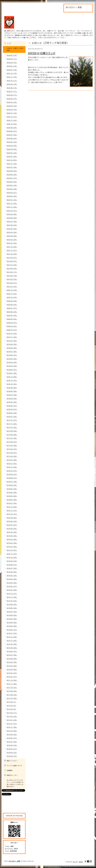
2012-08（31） (12, 651)
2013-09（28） (12, 604)
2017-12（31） (12, 420)
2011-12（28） (12, 680)
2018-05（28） (12, 402)
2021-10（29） (12, 254)
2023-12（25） (12, 160)
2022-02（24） (12, 239)
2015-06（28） (12, 528)
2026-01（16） (12, 70)
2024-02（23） (12, 153)
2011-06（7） (11, 702)
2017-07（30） (12, 438)
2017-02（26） (12, 456)
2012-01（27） (12, 677)
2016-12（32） (12, 463)
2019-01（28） (12, 373)
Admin (81, 862)
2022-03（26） (12, 236)
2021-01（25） (12, 286)
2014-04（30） (12, 579)
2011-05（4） (11, 705)
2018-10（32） (12, 384)
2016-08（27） (12, 478)
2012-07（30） (12, 655)
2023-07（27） (12, 178)
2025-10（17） (12, 81)
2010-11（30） (12, 727)
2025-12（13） (12, 73)
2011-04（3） (11, 709)
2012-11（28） (12, 640)
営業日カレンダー (12, 775)
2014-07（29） (12, 568)
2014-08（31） (12, 565)
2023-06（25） (12, 182)
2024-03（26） (12, 149)
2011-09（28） (12, 691)
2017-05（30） (12, 445)
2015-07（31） (12, 525)
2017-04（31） (12, 449)
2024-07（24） (12, 135)
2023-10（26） (12, 167)
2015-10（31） (12, 514)
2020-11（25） (12, 294)
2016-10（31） (12, 471)
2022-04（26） (12, 232)
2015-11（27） (12, 510)
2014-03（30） (12, 583)
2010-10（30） (12, 731)
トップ (9, 43)
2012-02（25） (12, 673)
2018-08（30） (12, 391)
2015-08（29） (12, 521)
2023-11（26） (12, 164)
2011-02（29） (12, 716)
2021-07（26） (12, 265)
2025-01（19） (12, 113)
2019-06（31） (12, 355)
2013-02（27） (12, 630)
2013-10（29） (12, 601)
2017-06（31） (12, 442)
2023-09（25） (12, 171)
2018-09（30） (12, 388)
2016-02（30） (12, 500)
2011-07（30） (12, 698)
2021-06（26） (12, 268)
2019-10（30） (12, 341)
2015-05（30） (12, 532)
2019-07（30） (12, 351)
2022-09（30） (12, 214)
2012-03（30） (12, 669)
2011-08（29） (12, 695)
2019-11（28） (12, 337)
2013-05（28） (12, 619)
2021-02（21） (12, 283)
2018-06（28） (12, 398)
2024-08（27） (12, 131)
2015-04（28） (12, 536)
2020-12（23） (12, 290)
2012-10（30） (12, 644)
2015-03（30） (12, 539)
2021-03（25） (12, 279)
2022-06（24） (12, 225)
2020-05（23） (12, 315)
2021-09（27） (12, 258)
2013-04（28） (12, 622)
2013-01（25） (12, 633)
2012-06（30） (12, 659)
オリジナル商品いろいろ (14, 766)
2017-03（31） (12, 453)
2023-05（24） (12, 185)
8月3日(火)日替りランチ (42, 53)
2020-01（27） (12, 330)
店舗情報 (9, 770)
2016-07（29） (12, 482)
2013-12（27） (12, 594)
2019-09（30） (12, 344)
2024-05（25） (12, 142)
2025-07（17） (12, 91)
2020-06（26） (12, 312)
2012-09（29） (12, 648)
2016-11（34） (12, 467)
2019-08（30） (12, 348)
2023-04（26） (12, 189)
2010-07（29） (12, 742)
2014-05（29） (12, 575)
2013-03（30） (12, 626)
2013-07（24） (12, 612)
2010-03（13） (12, 756)
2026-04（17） (12, 59)
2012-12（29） (12, 637)
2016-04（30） (12, 492)
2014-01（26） (12, 590)
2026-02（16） (12, 66)
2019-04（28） (12, 362)
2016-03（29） (12, 496)
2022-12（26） (12, 203)
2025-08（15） (12, 88)
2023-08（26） (12, 174)
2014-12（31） (12, 550)
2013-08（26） (12, 608)
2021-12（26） (12, 247)
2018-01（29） (12, 416)
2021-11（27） (12, 250)
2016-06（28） (12, 485)
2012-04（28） (12, 666)
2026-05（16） (12, 55)
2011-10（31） (12, 687)
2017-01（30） (12, 460)
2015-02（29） (12, 543)
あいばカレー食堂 (15, 861)
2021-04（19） (12, 276)
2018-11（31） (12, 380)
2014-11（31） (12, 554)
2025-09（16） (12, 84)
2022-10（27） (12, 211)
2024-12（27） (12, 117)
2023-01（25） (12, 200)
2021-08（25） (12, 261)
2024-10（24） (12, 124)
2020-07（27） (12, 308)
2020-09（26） (12, 301)
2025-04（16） (12, 102)
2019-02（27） (12, 370)
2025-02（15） (12, 109)
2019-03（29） (12, 366)
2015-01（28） (12, 547)
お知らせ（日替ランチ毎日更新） (15, 49)
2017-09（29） (12, 431)
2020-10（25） (12, 297)
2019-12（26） (12, 333)
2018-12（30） (12, 377)
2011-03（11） (12, 713)
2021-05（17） (12, 272)
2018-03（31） (12, 409)
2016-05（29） (12, 489)
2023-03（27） (12, 193)
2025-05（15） (12, 99)
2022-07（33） (12, 221)
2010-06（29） (12, 745)
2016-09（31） (12, 474)
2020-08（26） (12, 305)
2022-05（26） (12, 229)
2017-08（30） (12, 435)
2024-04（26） (12, 146)
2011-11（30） (12, 684)
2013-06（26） (12, 615)
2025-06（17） (12, 95)
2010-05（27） (12, 749)
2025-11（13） (12, 77)
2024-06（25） (12, 138)
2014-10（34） (12, 557)
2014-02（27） (12, 586)
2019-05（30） (12, 359)
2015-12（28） (12, 507)
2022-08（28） (12, 218)
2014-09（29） (12, 561)
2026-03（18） (12, 62)
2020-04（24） (12, 319)
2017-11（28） (12, 424)
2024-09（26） (12, 127)
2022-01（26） (12, 243)
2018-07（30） (12, 395)
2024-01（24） (12, 156)
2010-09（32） (12, 734)
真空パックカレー (12, 761)
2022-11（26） (12, 207)
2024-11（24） (12, 120)
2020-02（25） (12, 326)
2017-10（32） (12, 427)
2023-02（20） (12, 196)
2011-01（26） (12, 720)
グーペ (75, 862)
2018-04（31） (12, 406)
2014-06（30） (12, 572)
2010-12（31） (12, 724)
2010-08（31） (12, 738)
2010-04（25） (12, 752)
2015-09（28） (12, 518)
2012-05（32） (12, 662)
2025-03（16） (12, 106)
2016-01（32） (12, 503)
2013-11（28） (12, 597)
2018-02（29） (12, 413)
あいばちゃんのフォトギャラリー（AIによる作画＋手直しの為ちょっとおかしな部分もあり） (15, 783)
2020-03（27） (12, 323)
